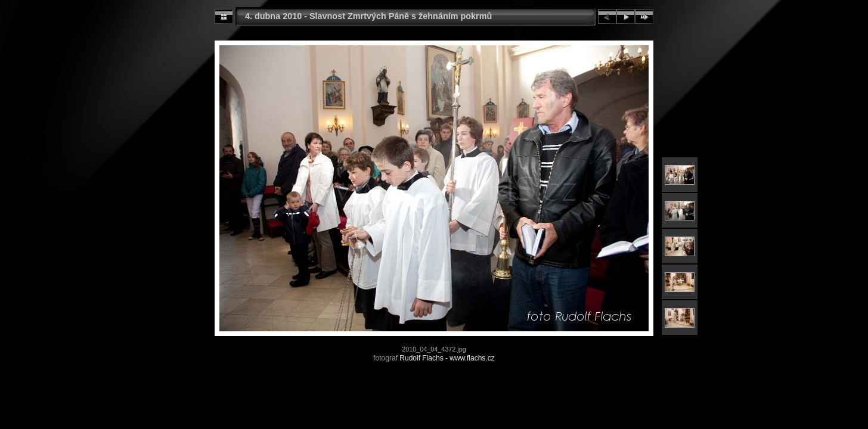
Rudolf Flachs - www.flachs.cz (447, 358)
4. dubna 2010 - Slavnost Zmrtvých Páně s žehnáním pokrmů (368, 16)
